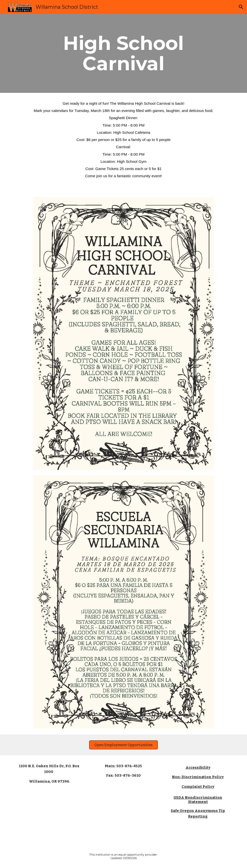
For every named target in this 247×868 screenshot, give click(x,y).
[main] (123, 53)
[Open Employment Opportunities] (124, 745)
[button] (241, 7)
